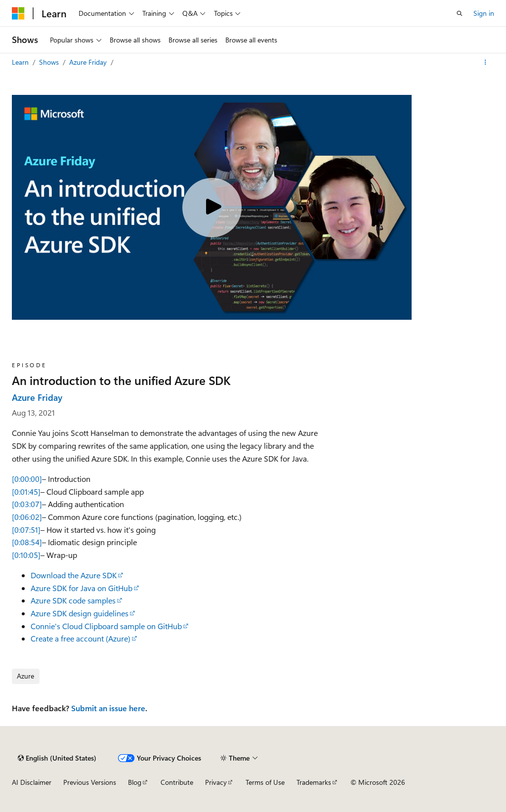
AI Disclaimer (32, 782)
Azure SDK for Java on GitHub (82, 588)
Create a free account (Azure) (81, 638)
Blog (135, 782)
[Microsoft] (18, 13)
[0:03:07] (27, 504)
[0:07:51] (26, 530)
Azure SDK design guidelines (80, 613)
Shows (50, 62)
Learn (21, 62)
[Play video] (212, 208)
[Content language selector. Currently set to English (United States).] (57, 758)
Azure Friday (89, 62)
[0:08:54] (27, 542)
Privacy (216, 782)
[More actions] (485, 62)
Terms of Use (265, 782)
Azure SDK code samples (73, 600)
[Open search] (460, 13)
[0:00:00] (27, 479)
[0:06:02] (27, 517)
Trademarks (314, 782)
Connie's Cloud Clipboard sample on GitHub (106, 626)
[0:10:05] (26, 555)
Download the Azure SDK (74, 575)
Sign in (484, 13)
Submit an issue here (108, 708)
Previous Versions (90, 782)
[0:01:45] (26, 491)
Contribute (177, 782)
